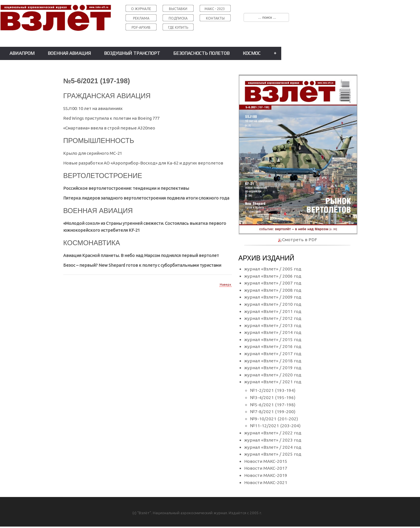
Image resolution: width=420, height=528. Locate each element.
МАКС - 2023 (215, 9)
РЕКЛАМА (141, 18)
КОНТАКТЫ (215, 18)
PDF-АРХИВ (141, 27)
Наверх (226, 285)
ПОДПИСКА (178, 18)
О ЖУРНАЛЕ (141, 9)
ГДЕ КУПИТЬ (178, 27)
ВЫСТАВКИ (178, 9)
